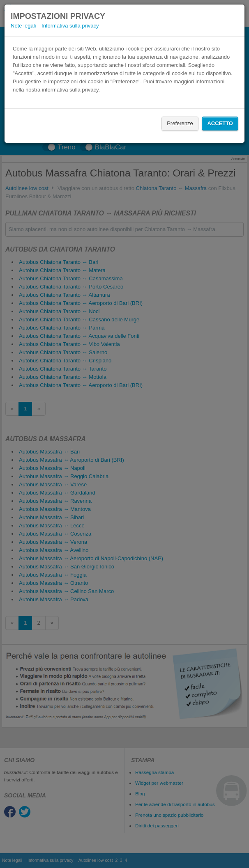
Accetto (220, 123)
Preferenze (180, 123)
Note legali (23, 26)
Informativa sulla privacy (70, 26)
